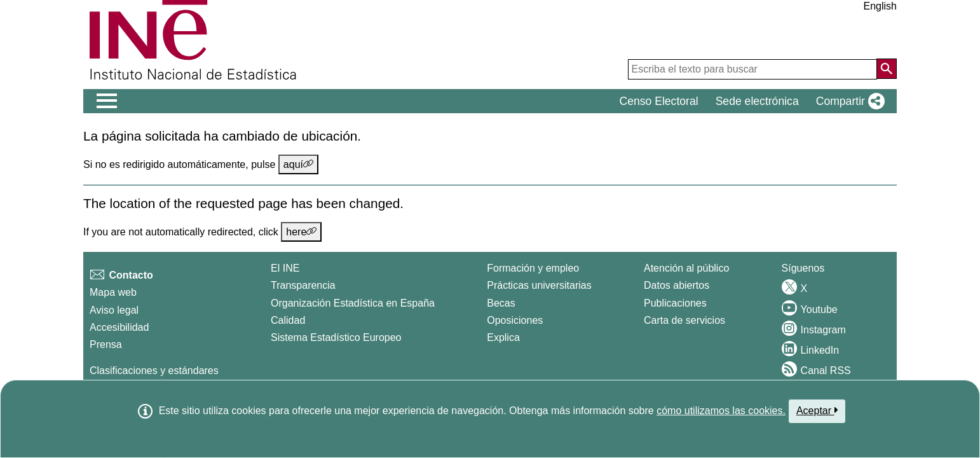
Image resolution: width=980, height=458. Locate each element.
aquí (298, 164)
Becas (501, 303)
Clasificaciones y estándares (154, 371)
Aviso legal (114, 310)
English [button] (880, 6)
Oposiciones (515, 320)
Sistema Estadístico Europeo (336, 337)
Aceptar (817, 410)
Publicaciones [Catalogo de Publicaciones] (675, 303)
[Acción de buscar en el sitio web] (887, 69)
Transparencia (303, 285)
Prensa (106, 344)
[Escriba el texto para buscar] (752, 69)
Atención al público (686, 268)
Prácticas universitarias (539, 285)
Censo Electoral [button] (658, 101)
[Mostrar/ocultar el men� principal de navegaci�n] (107, 101)
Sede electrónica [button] (757, 101)
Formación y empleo (533, 268)
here (301, 232)
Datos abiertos (677, 285)
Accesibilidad (119, 327)
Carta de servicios (684, 320)
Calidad (288, 320)
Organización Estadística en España (353, 303)
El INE (285, 268)
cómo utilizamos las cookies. (721, 411)
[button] (848, 101)
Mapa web (113, 292)
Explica (503, 337)
